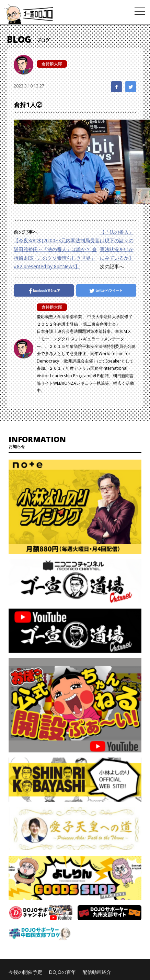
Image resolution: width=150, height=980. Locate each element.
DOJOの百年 (62, 972)
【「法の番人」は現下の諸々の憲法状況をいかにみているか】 (117, 245)
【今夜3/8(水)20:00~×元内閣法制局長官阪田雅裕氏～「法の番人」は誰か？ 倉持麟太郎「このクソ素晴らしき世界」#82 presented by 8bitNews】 (57, 253)
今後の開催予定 (25, 972)
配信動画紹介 (97, 972)
